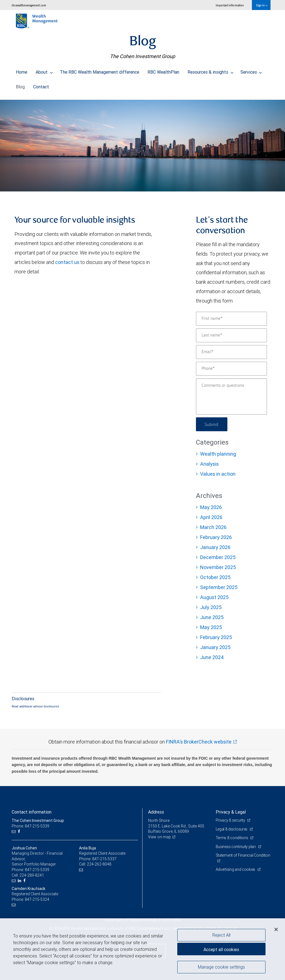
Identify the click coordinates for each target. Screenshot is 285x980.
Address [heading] (156, 812)
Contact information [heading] (32, 812)
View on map (159, 837)
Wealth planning (218, 454)
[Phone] (231, 369)
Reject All (221, 935)
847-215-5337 (104, 859)
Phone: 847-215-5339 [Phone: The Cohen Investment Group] (30, 826)
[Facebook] (20, 831)
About (44, 71)
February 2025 (216, 637)
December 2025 (218, 557)
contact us (67, 262)
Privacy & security (231, 820)
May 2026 (211, 507)
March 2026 (213, 527)
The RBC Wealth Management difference (99, 71)
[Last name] (231, 335)
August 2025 (214, 597)
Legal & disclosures (232, 829)
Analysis (209, 464)
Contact (41, 85)
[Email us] (14, 831)
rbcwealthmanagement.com (29, 5)
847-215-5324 (37, 899)
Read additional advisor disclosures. (36, 706)
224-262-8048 (99, 864)
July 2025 (211, 607)
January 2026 (215, 547)
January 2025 (215, 647)
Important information (230, 5)
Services (251, 71)
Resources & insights (211, 71)
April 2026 (211, 517)
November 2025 (218, 567)
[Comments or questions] (231, 397)
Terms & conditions (232, 838)
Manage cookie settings (221, 967)
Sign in (262, 5)
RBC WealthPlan (163, 71)
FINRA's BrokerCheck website (199, 742)
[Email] (231, 352)
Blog (20, 85)
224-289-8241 (32, 875)
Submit (212, 424)
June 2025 (212, 617)
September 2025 (219, 587)
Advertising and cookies (236, 869)
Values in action (218, 474)
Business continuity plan (236, 847)
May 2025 (211, 627)
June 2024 (212, 657)
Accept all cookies (221, 949)
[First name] (231, 319)
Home (22, 71)
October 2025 (215, 577)
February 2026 (216, 537)
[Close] (276, 929)
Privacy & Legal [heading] (231, 812)
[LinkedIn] (20, 881)
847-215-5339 (37, 870)
